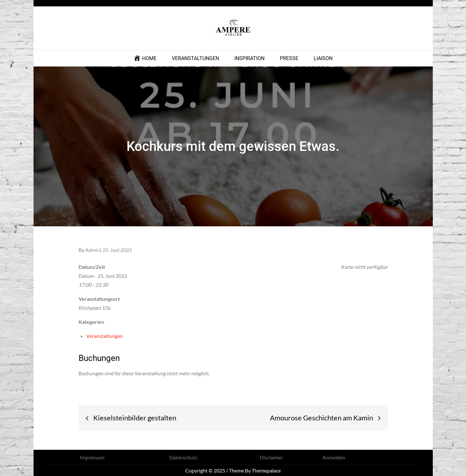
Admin (93, 250)
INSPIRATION (249, 58)
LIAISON (323, 58)
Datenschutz (183, 457)
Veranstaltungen (105, 336)
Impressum (92, 457)
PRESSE (289, 58)
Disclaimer (271, 457)
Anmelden (334, 457)
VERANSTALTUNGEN (195, 58)
